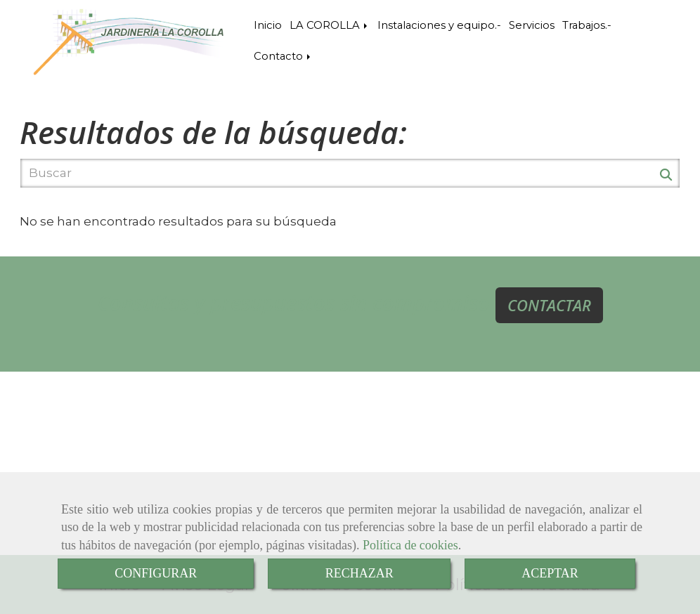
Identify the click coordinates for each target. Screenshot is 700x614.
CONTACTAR (549, 305)
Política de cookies (410, 545)
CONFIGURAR (156, 573)
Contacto (283, 56)
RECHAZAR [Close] (359, 573)
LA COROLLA (330, 25)
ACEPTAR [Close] (550, 573)
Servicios (532, 25)
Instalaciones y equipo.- (439, 25)
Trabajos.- (587, 25)
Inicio (268, 25)
